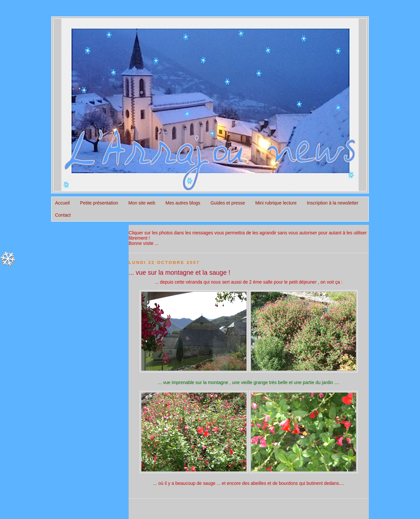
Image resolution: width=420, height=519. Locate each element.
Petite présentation (99, 203)
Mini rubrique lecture (276, 203)
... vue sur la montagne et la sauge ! (179, 272)
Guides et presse (228, 203)
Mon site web (142, 203)
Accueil (63, 203)
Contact (63, 215)
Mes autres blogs (183, 203)
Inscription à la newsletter (333, 203)
